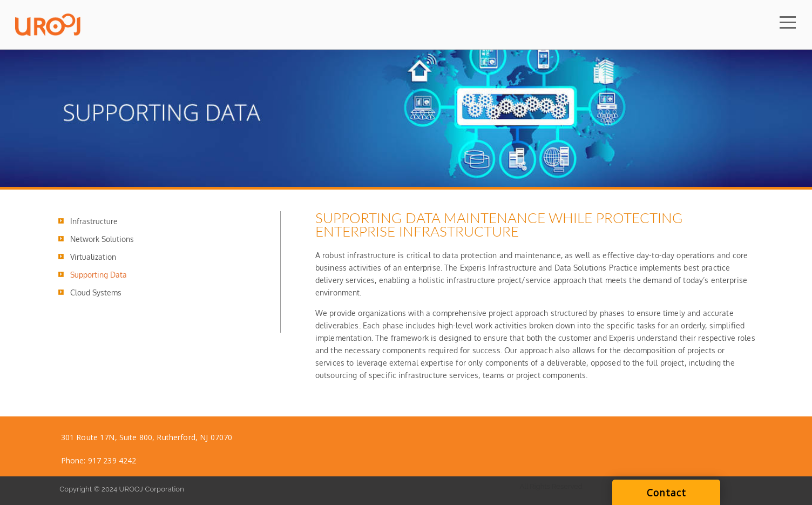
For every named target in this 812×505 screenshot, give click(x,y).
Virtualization (93, 257)
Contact (666, 493)
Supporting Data (99, 275)
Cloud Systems (96, 292)
